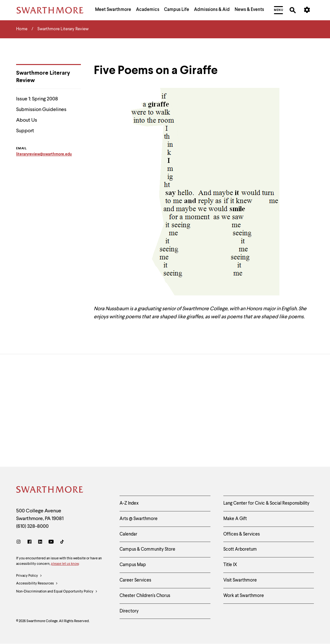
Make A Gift (235, 519)
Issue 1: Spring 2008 (37, 99)
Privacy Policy (29, 576)
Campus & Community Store (147, 549)
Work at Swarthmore (244, 596)
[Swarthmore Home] (50, 490)
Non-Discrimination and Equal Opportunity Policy (57, 592)
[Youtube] (51, 542)
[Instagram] (20, 542)
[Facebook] (29, 542)
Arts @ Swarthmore (139, 519)
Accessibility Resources (37, 584)
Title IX (230, 565)
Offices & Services (242, 534)
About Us (27, 120)
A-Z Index (129, 503)
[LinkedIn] (40, 542)
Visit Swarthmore (240, 580)
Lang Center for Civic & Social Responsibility (266, 503)
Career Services (135, 580)
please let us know (65, 564)
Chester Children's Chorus (145, 596)
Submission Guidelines (41, 110)
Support (25, 131)
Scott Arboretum (240, 549)
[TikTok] (62, 542)
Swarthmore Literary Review (43, 77)
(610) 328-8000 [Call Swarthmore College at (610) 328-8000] (32, 527)
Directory (129, 611)
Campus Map (133, 565)
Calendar (128, 534)
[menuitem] (113, 10)
